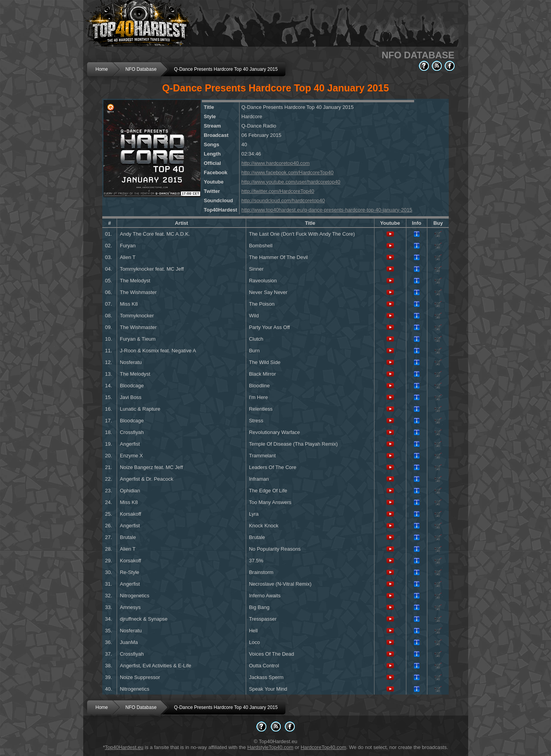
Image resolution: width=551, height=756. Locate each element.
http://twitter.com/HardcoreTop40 (278, 191)
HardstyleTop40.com (270, 747)
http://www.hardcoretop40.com (276, 163)
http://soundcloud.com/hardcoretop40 (283, 200)
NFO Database (141, 69)
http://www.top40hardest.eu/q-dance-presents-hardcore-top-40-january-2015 (327, 210)
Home (102, 69)
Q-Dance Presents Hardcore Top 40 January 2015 (226, 69)
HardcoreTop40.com (323, 747)
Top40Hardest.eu (124, 747)
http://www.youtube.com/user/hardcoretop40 (291, 182)
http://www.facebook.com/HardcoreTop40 (288, 172)
